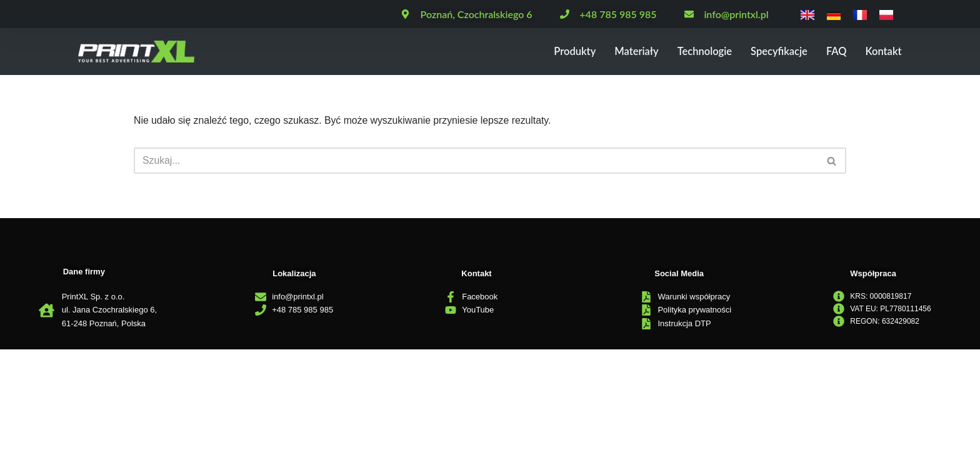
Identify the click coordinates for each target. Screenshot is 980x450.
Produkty (540, 52)
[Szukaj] (476, 161)
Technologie (683, 52)
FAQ (829, 52)
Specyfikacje (767, 52)
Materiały (608, 52)
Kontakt (881, 52)
